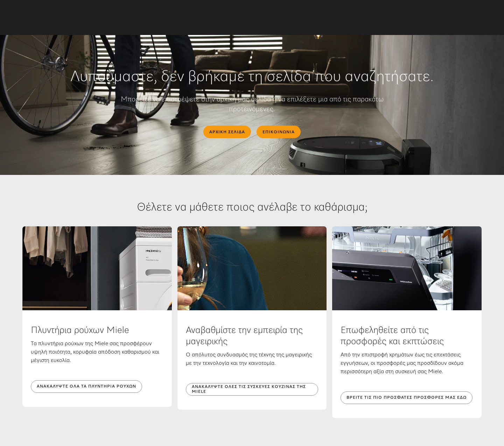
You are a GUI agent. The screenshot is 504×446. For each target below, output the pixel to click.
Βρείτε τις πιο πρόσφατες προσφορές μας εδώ (407, 398)
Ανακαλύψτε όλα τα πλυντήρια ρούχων (86, 387)
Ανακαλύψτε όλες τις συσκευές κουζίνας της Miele (249, 389)
